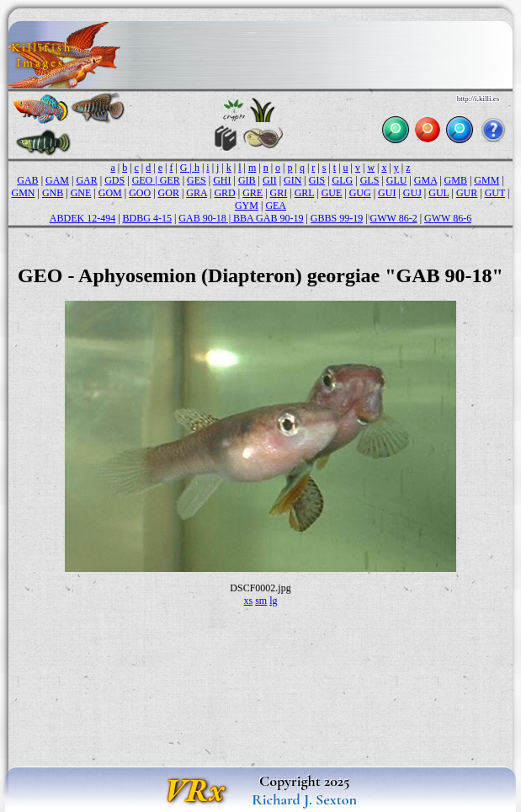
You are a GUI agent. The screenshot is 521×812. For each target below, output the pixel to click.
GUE (332, 193)
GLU (397, 180)
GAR (86, 180)
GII (270, 180)
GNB (53, 193)
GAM (57, 180)
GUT (495, 193)
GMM (486, 180)
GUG (360, 193)
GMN (24, 193)
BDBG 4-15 (147, 218)
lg (273, 601)
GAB (27, 180)
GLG (343, 180)
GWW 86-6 (448, 218)
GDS (114, 180)
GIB (247, 180)
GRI (279, 193)
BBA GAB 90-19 (268, 218)
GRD (224, 193)
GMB (456, 180)
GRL (305, 193)
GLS (370, 180)
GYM (247, 206)
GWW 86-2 (394, 218)
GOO (140, 193)
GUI (387, 193)
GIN (292, 180)
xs (248, 601)
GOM (110, 193)
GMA (425, 180)
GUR (467, 193)
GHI (222, 180)
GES (197, 180)
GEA (276, 206)
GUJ (412, 193)
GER (170, 180)
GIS (317, 180)
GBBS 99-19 (337, 218)
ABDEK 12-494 (82, 218)
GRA (197, 193)
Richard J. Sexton (304, 799)
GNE (81, 193)
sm (261, 601)
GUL (439, 193)
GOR (169, 193)
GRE (253, 193)
